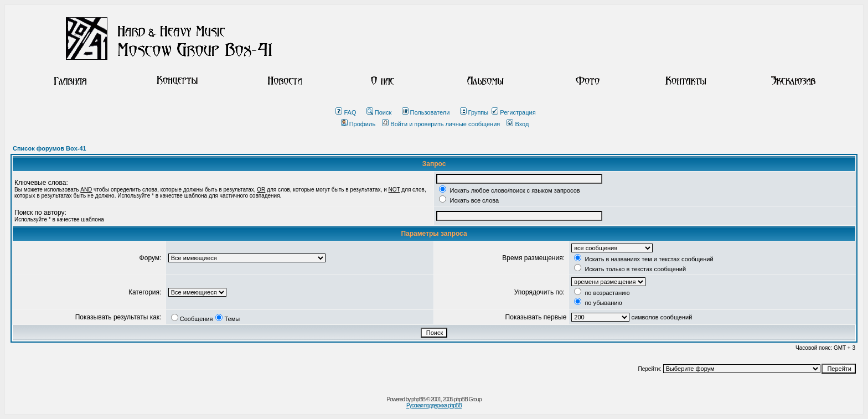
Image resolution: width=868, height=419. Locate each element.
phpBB (418, 399)
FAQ (346, 112)
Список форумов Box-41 (50, 148)
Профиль (358, 124)
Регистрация (513, 112)
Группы (474, 112)
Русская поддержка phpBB (434, 405)
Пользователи (426, 112)
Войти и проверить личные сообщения (441, 124)
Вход (518, 124)
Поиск (379, 112)
